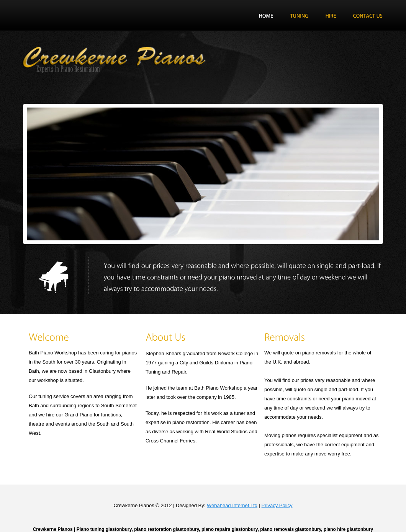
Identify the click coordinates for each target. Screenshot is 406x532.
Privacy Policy (277, 505)
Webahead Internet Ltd (232, 505)
